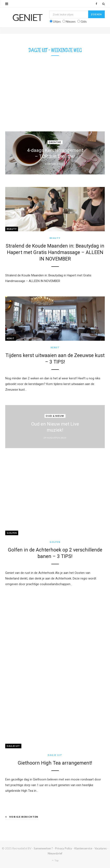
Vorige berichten (22, 817)
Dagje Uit (13, 746)
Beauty (12, 229)
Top (55, 860)
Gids (84, 21)
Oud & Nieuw (55, 416)
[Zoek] (104, 4)
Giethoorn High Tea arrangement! (55, 763)
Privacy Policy (64, 848)
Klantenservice (83, 848)
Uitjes (57, 21)
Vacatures (101, 848)
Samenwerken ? (43, 848)
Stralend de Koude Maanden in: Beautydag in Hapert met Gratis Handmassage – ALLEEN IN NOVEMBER (55, 252)
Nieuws (71, 21)
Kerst (11, 338)
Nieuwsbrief (55, 853)
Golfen (12, 533)
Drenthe (55, 142)
